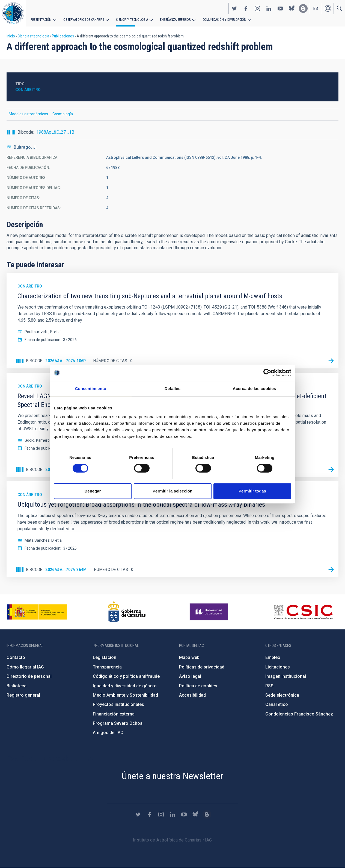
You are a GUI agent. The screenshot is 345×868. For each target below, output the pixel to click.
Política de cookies (198, 686)
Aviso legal (190, 676)
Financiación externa (114, 714)
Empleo (273, 657)
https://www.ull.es (209, 612)
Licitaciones (278, 667)
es (316, 8)
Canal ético (277, 704)
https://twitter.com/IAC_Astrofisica (234, 8)
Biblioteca (17, 686)
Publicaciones (63, 36)
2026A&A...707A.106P (66, 361)
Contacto (16, 657)
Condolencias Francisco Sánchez (299, 714)
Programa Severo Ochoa (118, 723)
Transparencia (107, 667)
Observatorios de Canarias (84, 20)
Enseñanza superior (175, 20)
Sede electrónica (282, 695)
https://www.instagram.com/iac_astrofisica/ (257, 8)
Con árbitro (28, 90)
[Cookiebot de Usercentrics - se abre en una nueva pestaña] (267, 373)
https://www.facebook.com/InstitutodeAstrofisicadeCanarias (246, 8)
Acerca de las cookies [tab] (255, 388)
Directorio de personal (29, 676)
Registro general (23, 695)
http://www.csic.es (303, 612)
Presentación (41, 20)
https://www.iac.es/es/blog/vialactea (303, 8)
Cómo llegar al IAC (25, 667)
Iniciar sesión (328, 8)
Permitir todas (252, 491)
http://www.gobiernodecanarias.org (127, 612)
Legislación (105, 657)
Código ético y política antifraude (126, 676)
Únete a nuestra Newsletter (172, 776)
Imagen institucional (286, 676)
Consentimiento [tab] (91, 388)
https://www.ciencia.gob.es (37, 612)
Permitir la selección (172, 491)
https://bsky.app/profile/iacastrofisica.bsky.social (292, 8)
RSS (269, 686)
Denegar (93, 491)
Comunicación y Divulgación (224, 20)
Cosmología (63, 114)
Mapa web (189, 657)
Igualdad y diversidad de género (125, 686)
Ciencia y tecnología (132, 20)
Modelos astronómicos (28, 114)
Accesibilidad (192, 695)
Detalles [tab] (172, 388)
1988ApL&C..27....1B (55, 132)
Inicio (11, 36)
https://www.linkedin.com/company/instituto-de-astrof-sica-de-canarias (269, 8)
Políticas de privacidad (202, 667)
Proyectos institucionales (118, 704)
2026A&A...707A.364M (66, 570)
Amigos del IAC (108, 733)
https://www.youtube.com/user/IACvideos (280, 8)
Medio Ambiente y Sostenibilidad (125, 695)
